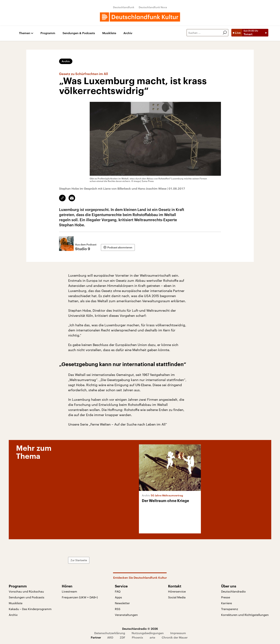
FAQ (118, 591)
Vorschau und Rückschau (26, 591)
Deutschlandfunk (124, 7)
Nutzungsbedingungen (148, 633)
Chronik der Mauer (175, 637)
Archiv (128, 33)
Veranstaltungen (126, 615)
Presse (226, 597)
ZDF (122, 637)
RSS (118, 609)
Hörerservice (177, 591)
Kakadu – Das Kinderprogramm (30, 609)
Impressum (178, 633)
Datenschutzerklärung (110, 633)
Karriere (226, 603)
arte (152, 637)
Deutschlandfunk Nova (153, 7)
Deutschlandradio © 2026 (140, 629)
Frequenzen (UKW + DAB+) (80, 597)
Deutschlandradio (233, 591)
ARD (110, 637)
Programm (48, 33)
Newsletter (122, 603)
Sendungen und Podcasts (27, 597)
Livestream (69, 591)
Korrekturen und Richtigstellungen (245, 615)
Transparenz (230, 609)
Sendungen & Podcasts (79, 33)
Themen (25, 33)
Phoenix (137, 637)
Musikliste (109, 33)
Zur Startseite (79, 560)
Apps (118, 597)
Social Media (177, 597)
